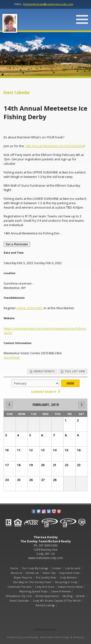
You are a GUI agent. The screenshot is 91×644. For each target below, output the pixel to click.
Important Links (69, 573)
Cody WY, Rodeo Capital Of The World (57, 601)
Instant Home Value (70, 587)
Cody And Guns (45, 587)
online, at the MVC (30, 308)
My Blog (67, 596)
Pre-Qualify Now (46, 577)
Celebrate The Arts (19, 587)
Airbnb (80, 596)
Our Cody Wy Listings (35, 568)
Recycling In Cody (66, 582)
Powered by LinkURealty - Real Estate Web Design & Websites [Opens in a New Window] (46, 637)
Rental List (32, 573)
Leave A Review (61, 591)
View (70, 383)
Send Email (12, 357)
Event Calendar (19, 601)
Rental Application (47, 596)
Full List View (73, 371)
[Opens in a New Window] (46, 622)
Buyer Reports (23, 577)
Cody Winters (68, 577)
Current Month (45, 392)
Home (14, 568)
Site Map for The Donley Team (32, 582)
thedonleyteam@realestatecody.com (48, 4)
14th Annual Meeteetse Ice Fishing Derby (54, 146)
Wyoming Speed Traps (33, 591)
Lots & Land (73, 568)
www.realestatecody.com (45, 558)
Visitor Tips (49, 573)
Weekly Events (42, 371)
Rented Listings (45, 605)
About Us (16, 573)
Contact (56, 568)
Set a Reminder (17, 244)
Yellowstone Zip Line (19, 596)
